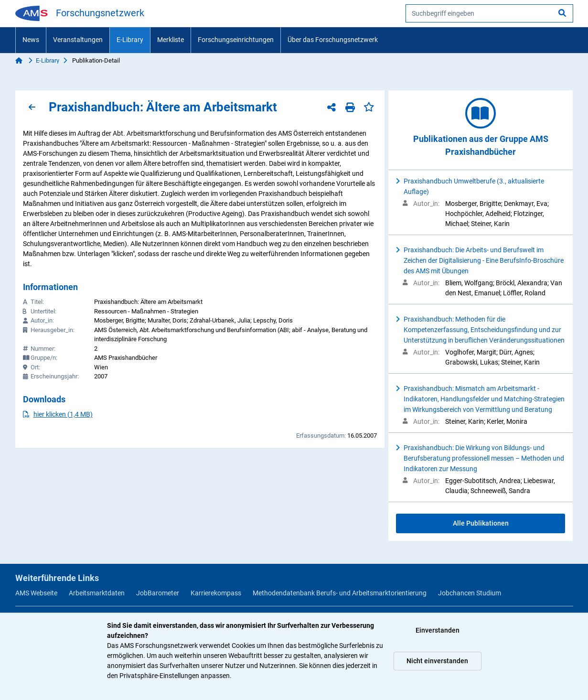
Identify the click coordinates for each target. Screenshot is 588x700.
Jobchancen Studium (470, 593)
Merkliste (171, 40)
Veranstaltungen (78, 40)
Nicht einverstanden (437, 661)
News (31, 40)
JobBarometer (158, 593)
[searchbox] (489, 13)
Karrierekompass (216, 593)
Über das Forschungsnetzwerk (333, 40)
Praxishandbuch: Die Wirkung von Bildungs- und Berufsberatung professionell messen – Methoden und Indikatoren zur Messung (484, 458)
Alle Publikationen (481, 523)
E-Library (130, 40)
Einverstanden (438, 630)
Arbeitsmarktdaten (97, 593)
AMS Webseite (36, 593)
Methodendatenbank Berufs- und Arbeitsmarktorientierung (340, 593)
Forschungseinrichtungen (236, 40)
